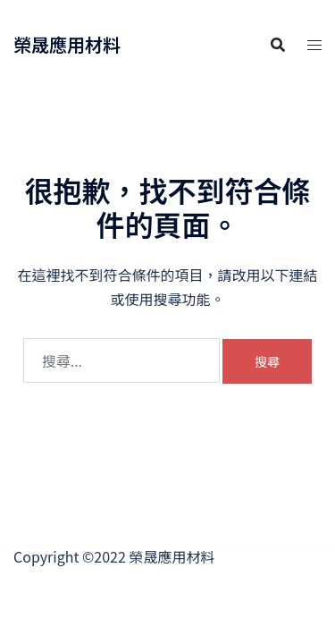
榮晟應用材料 (67, 44)
